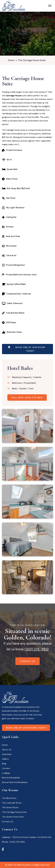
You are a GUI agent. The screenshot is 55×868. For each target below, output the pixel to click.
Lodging (6, 773)
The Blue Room (9, 798)
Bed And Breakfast (11, 778)
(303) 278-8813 (37, 649)
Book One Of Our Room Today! (27, 350)
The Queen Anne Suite (13, 817)
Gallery (5, 759)
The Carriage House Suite (14, 812)
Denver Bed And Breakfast (15, 782)
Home (11, 60)
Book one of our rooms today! (26, 728)
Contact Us (27, 661)
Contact (6, 768)
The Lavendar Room (12, 803)
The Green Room (10, 807)
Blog (4, 764)
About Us (7, 750)
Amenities (7, 754)
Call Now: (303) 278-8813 (27, 398)
